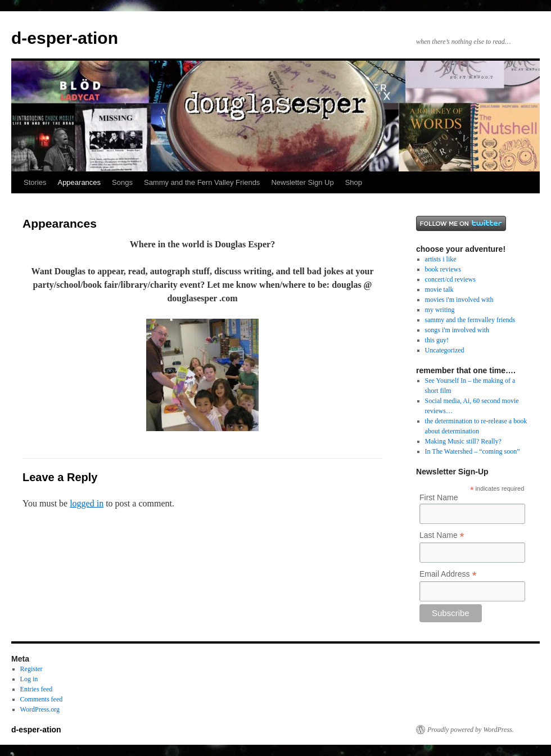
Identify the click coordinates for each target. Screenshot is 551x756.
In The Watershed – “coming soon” (473, 451)
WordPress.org (40, 709)
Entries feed (37, 689)
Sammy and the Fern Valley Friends (202, 182)
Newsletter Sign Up (302, 182)
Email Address (448, 574)
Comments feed (42, 699)
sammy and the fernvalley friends (470, 320)
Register (31, 669)
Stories (35, 182)
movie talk (439, 289)
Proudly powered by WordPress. (471, 730)
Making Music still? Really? (463, 441)
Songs (122, 182)
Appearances (79, 182)
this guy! (437, 340)
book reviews (443, 269)
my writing (440, 310)
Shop (354, 182)
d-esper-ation (65, 38)
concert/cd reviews (450, 279)
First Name (439, 497)
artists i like (441, 259)
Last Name (442, 535)
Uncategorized (445, 350)
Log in (29, 679)
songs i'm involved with (457, 330)
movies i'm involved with (459, 300)
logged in (87, 503)
